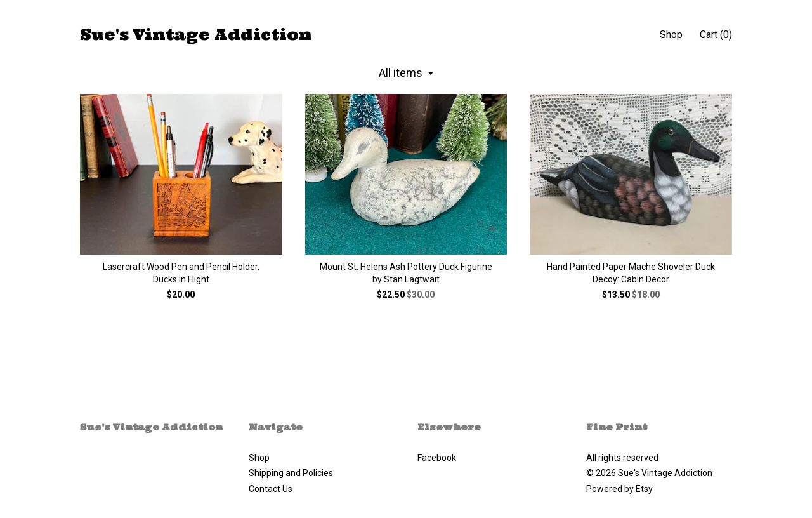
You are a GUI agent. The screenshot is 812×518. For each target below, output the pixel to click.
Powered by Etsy (619, 489)
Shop (671, 35)
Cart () (716, 35)
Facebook (437, 458)
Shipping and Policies (291, 473)
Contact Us (271, 489)
